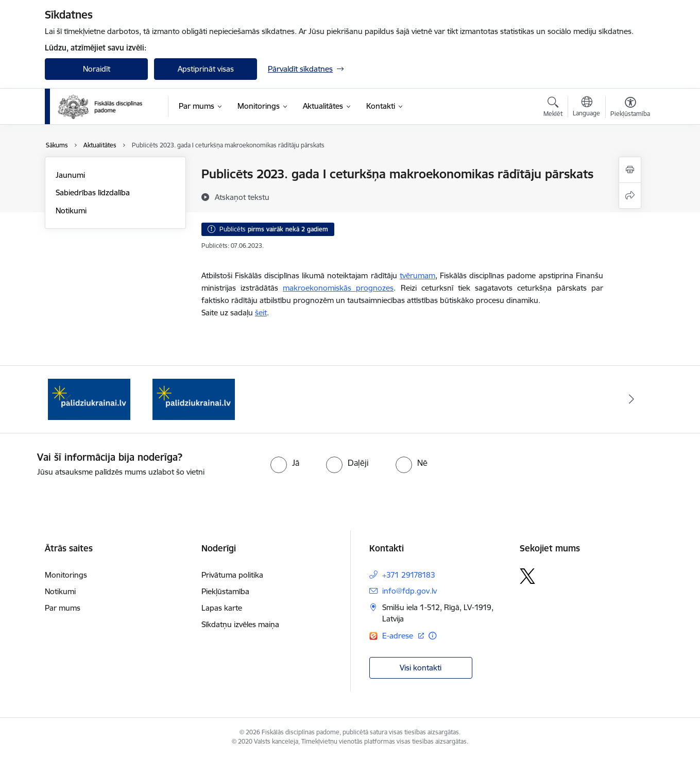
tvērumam (417, 275)
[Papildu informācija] (432, 636)
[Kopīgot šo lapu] (630, 196)
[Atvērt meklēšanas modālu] (553, 108)
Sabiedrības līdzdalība (93, 192)
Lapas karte (222, 608)
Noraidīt (97, 69)
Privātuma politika (232, 575)
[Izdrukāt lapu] (630, 170)
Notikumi (71, 211)
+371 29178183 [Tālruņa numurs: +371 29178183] (409, 575)
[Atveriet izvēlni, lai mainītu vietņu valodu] (586, 108)
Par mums (63, 608)
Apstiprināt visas (206, 69)
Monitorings (66, 575)
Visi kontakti (421, 668)
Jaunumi (70, 175)
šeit (261, 313)
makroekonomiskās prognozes (338, 288)
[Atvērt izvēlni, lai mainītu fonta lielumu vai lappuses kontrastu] (630, 108)
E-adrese (399, 636)
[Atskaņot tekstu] (242, 197)
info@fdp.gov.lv (409, 591)
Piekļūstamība (225, 591)
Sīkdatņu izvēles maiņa (240, 624)
